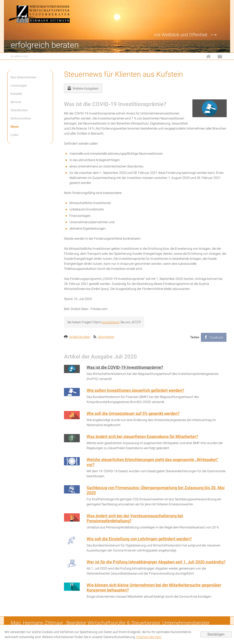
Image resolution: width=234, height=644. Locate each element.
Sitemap (222, 56)
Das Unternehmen (24, 77)
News (15, 127)
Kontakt (16, 94)
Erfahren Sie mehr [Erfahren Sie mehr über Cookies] (149, 637)
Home (211, 56)
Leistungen (19, 85)
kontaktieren (111, 322)
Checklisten (19, 110)
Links (14, 135)
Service (16, 102)
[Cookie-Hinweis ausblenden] (216, 634)
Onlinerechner (21, 118)
